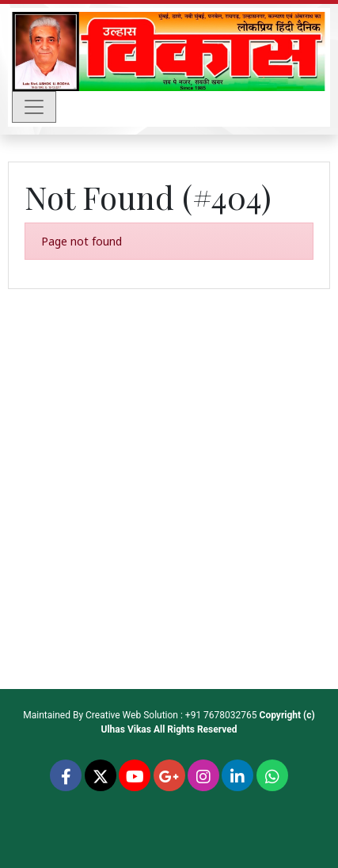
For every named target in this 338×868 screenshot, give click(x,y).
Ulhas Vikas (126, 729)
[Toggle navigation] (34, 107)
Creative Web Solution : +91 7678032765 (171, 715)
